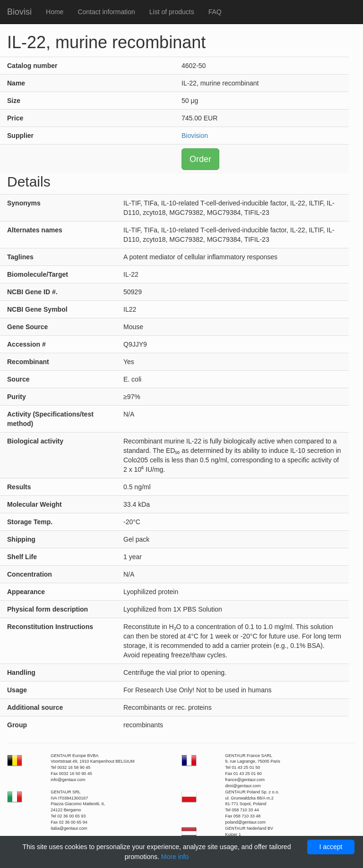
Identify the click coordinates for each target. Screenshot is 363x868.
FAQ (215, 12)
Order (200, 159)
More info (175, 857)
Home (55, 12)
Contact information (106, 12)
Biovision (195, 136)
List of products (172, 12)
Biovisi (19, 12)
